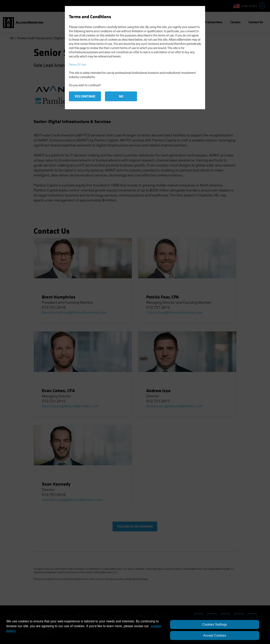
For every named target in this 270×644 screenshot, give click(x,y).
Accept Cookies (215, 635)
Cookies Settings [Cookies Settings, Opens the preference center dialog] (215, 624)
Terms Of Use (78, 65)
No (121, 96)
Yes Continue (85, 96)
